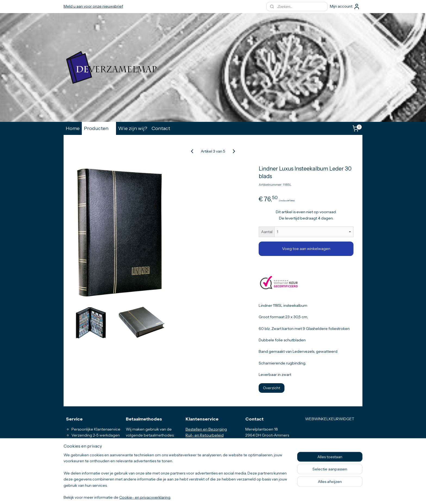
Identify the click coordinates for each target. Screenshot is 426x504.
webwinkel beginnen (225, 494)
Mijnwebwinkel (266, 494)
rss (208, 494)
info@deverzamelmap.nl (271, 453)
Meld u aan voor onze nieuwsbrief (93, 6)
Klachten (193, 460)
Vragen (192, 441)
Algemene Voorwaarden (208, 447)
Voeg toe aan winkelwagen (306, 249)
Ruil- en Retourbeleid (205, 435)
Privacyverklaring (201, 453)
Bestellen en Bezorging (206, 429)
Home (73, 128)
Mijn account (345, 7)
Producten (99, 128)
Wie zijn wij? (133, 128)
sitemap (198, 494)
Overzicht (272, 388)
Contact (161, 128)
